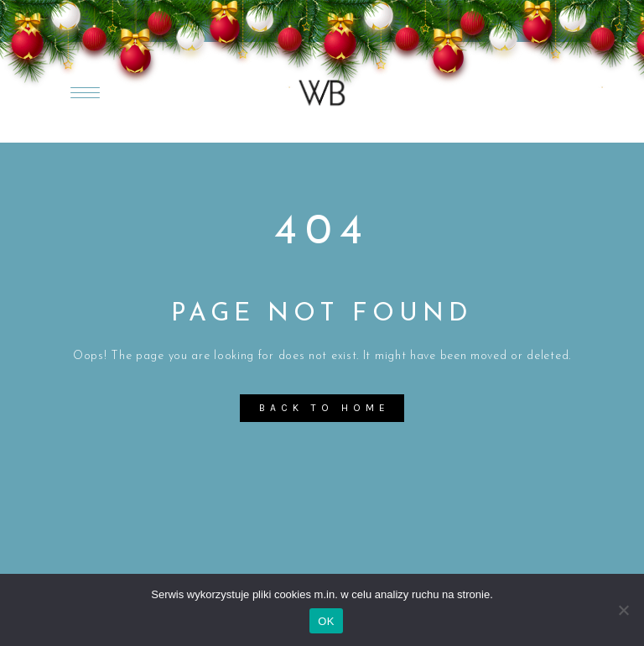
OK (326, 621)
